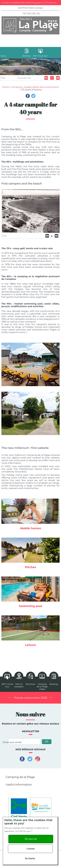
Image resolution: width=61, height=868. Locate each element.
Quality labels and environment (41, 87)
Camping (17, 87)
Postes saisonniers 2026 (31, 698)
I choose (30, 849)
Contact (39, 8)
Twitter (33, 96)
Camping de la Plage (20, 777)
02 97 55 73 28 (26, 8)
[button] (53, 777)
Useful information (19, 785)
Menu (3, 56)
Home (6, 87)
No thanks (30, 858)
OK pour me (31, 839)
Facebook (28, 96)
